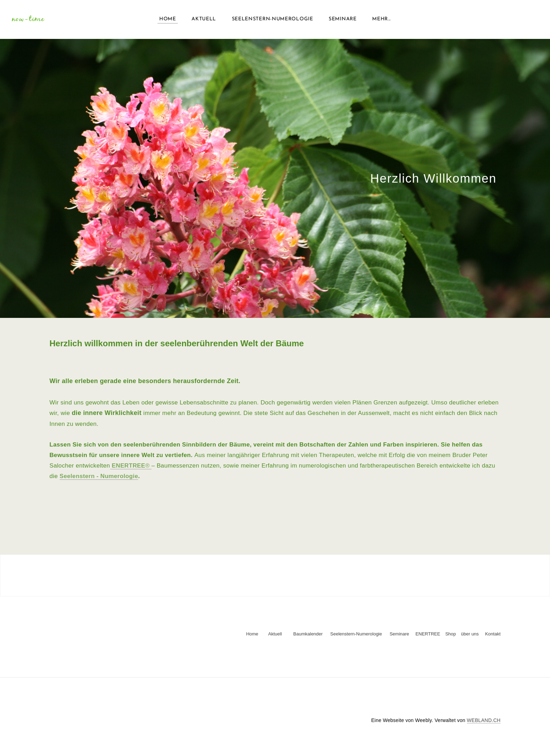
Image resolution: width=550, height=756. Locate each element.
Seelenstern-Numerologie (273, 21)
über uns (470, 637)
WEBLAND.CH (484, 724)
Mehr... (381, 21)
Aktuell (204, 21)
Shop (450, 637)
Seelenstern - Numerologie (99, 479)
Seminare (343, 21)
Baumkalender (310, 637)
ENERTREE (428, 637)
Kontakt (493, 637)
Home (168, 21)
